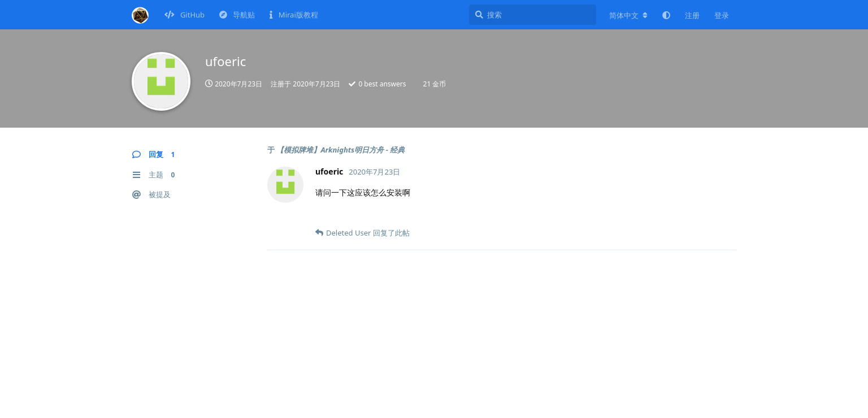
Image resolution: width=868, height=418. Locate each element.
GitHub (185, 15)
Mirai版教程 (294, 15)
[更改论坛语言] (628, 15)
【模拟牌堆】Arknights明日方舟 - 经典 (340, 150)
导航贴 (237, 15)
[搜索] (533, 15)
